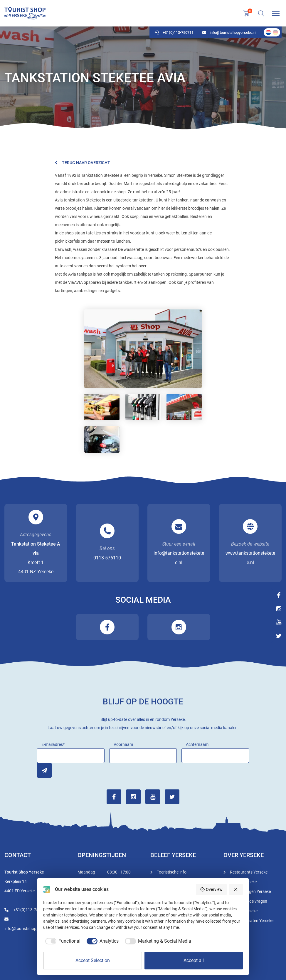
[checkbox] (62, 941)
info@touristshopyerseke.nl (229, 32)
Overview (211, 889)
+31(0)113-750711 (174, 32)
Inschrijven (44, 770)
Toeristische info (172, 872)
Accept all (194, 960)
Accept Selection (93, 960)
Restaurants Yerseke (249, 872)
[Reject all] (236, 889)
